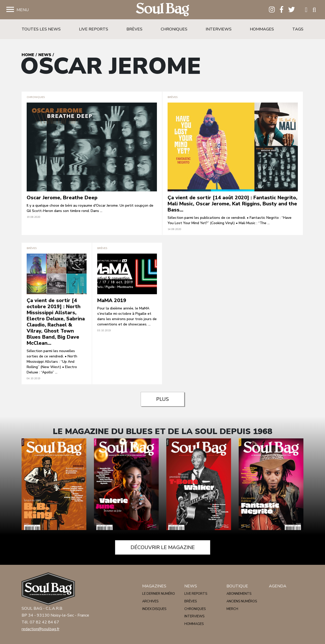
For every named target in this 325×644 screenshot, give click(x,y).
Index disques (154, 609)
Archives (150, 601)
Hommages (262, 29)
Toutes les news (41, 29)
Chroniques (174, 29)
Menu (23, 10)
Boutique (237, 586)
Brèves (134, 29)
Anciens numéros (242, 601)
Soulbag (162, 10)
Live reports (94, 29)
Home (28, 55)
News (45, 55)
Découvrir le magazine (163, 547)
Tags (298, 29)
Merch (232, 609)
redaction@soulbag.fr (40, 629)
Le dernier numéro (159, 594)
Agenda (278, 586)
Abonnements (239, 594)
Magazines (154, 586)
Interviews (219, 29)
